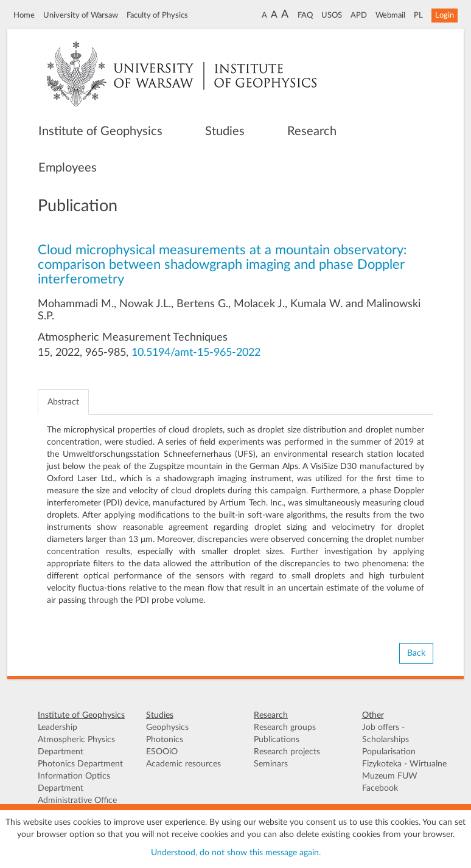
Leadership (58, 727)
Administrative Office (77, 800)
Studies (225, 131)
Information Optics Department (74, 782)
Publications (277, 740)
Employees (68, 168)
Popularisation (389, 752)
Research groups (285, 727)
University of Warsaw (81, 15)
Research (312, 131)
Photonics (165, 740)
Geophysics (167, 727)
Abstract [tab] (63, 402)
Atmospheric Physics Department (76, 746)
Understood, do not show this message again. (236, 853)
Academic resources (183, 764)
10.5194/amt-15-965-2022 (196, 353)
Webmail (390, 15)
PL (418, 15)
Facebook (380, 788)
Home (24, 15)
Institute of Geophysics (100, 131)
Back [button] (416, 653)
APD (359, 15)
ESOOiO (162, 752)
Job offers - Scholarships (386, 734)
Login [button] (445, 15)
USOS (332, 15)
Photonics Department (80, 764)
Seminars (271, 764)
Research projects (287, 752)
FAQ (305, 15)
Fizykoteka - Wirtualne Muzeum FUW (404, 770)
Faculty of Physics (157, 15)
